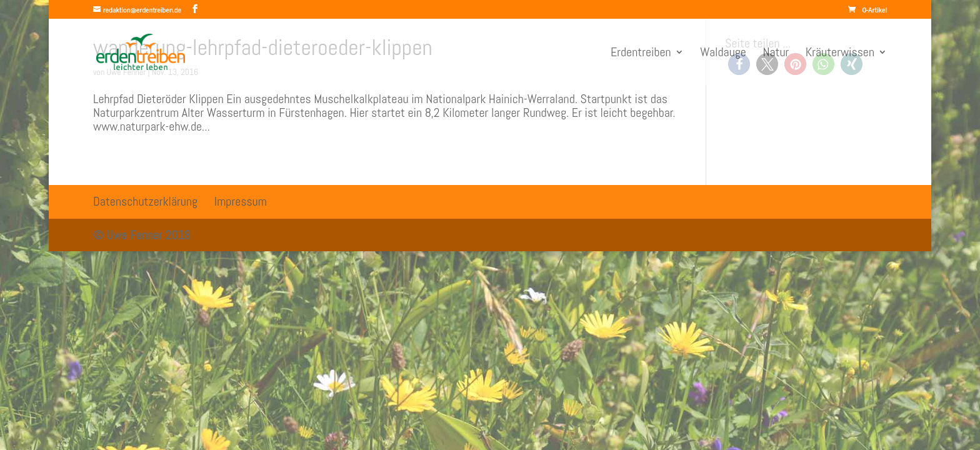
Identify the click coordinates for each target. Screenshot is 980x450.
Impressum (241, 201)
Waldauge (723, 54)
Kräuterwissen (840, 54)
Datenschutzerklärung (145, 201)
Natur (776, 54)
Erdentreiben (641, 54)
